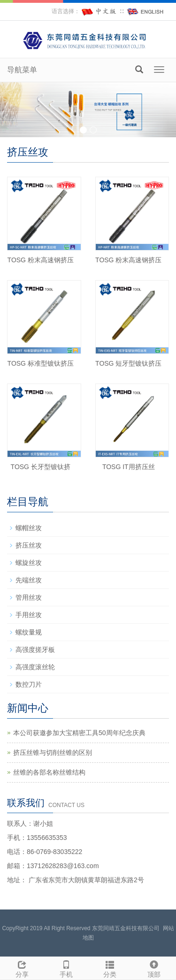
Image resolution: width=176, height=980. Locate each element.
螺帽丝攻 (29, 528)
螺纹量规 (29, 632)
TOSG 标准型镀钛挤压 (41, 363)
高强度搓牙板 (35, 650)
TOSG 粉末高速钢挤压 (41, 260)
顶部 (154, 968)
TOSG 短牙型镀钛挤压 (128, 363)
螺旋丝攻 (29, 563)
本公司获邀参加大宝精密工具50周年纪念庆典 (79, 733)
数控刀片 (29, 684)
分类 (110, 968)
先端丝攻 (29, 580)
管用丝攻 (29, 597)
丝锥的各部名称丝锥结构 (49, 772)
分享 (22, 968)
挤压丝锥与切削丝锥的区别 (53, 753)
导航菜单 (22, 70)
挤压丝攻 (29, 545)
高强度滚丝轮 (35, 667)
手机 (66, 968)
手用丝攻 (29, 615)
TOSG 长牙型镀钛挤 (41, 467)
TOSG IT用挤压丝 (129, 467)
